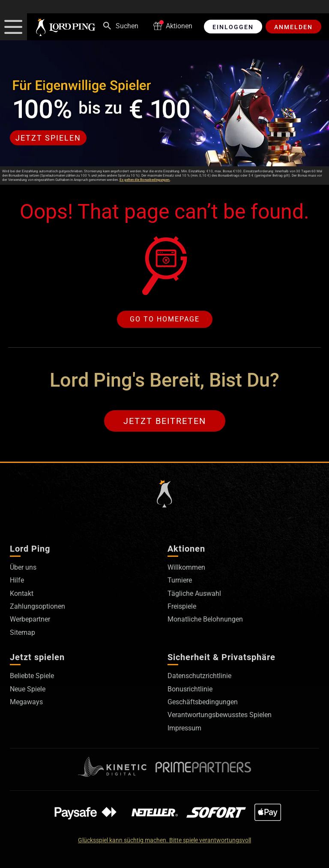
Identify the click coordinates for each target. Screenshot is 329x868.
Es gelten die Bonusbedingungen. (145, 180)
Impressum (184, 728)
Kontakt (22, 593)
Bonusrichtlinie (190, 689)
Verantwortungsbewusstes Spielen (220, 715)
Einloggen (233, 27)
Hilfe (17, 580)
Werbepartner (30, 619)
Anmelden (293, 27)
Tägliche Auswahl (194, 593)
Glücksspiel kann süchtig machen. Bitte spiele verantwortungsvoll (164, 840)
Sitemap (22, 632)
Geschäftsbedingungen (203, 702)
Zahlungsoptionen (37, 606)
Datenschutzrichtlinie (199, 676)
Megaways (26, 702)
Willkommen (186, 567)
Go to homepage (165, 319)
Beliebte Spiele (32, 676)
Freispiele (182, 606)
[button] (13, 27)
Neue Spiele (28, 689)
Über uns (23, 567)
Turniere (180, 580)
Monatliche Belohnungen (205, 619)
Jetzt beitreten (165, 421)
